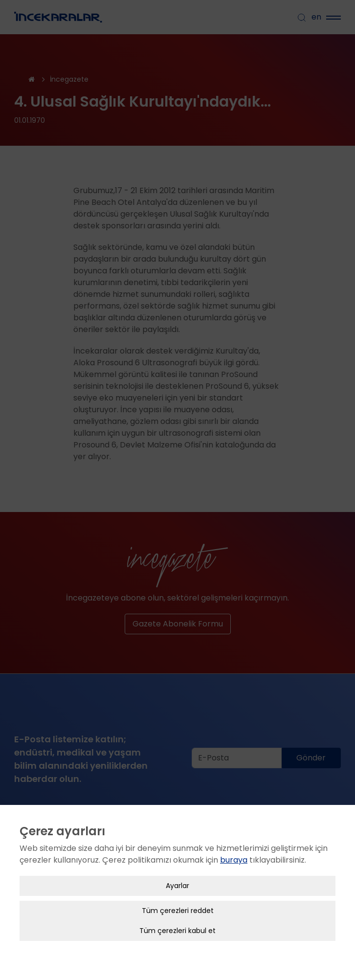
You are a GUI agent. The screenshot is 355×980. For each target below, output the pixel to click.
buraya (234, 860)
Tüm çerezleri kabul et (177, 931)
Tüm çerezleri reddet (178, 911)
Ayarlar (177, 886)
